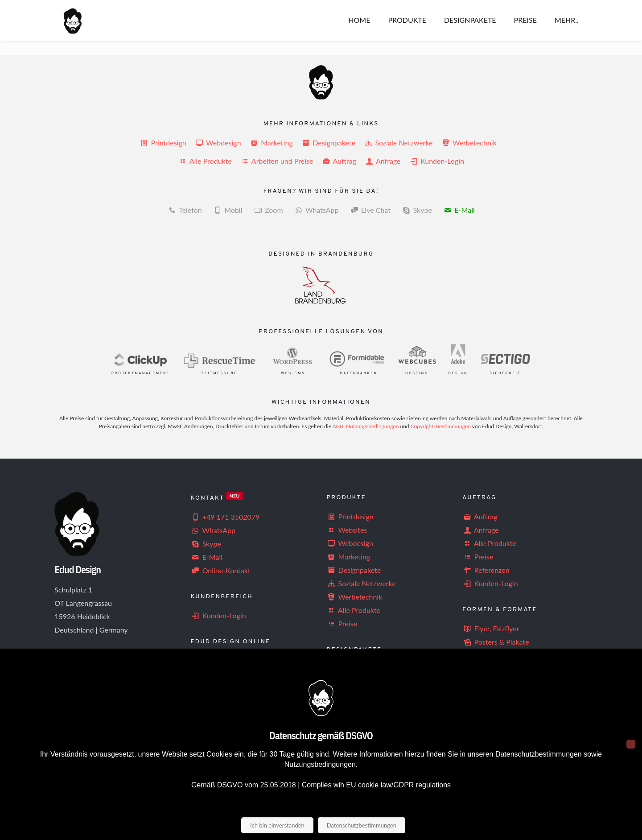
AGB (338, 426)
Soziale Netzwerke (399, 143)
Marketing (272, 143)
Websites (347, 530)
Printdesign (164, 143)
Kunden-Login (437, 161)
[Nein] (631, 744)
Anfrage (383, 161)
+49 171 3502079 (225, 517)
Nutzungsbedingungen (372, 426)
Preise (342, 623)
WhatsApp (322, 210)
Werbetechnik (469, 143)
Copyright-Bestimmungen (441, 426)
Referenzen (486, 570)
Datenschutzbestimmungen (362, 825)
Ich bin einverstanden (277, 825)
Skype (206, 544)
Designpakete (329, 143)
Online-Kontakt (220, 570)
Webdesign (219, 143)
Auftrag (340, 161)
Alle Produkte (206, 161)
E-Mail (464, 210)
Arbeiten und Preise (278, 161)
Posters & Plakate (496, 642)
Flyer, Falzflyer (491, 628)
